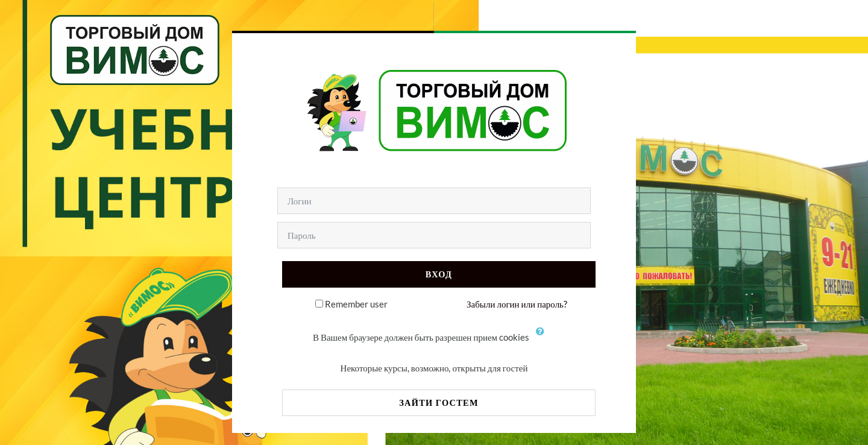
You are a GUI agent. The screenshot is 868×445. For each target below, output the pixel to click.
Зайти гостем (439, 402)
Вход (439, 274)
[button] (543, 338)
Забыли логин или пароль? (517, 304)
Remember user (356, 304)
